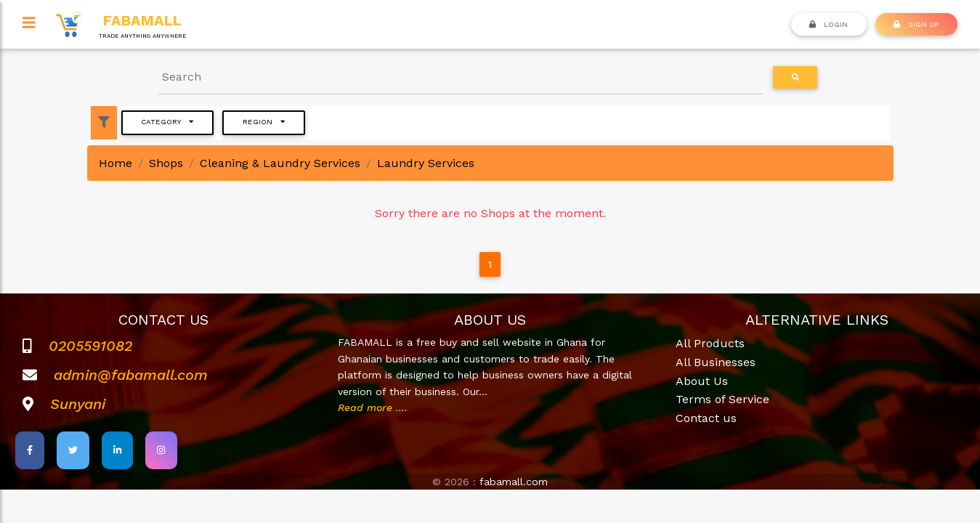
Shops (166, 163)
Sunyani (78, 404)
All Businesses (716, 362)
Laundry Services (426, 163)
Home (116, 163)
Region (264, 121)
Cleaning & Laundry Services (280, 163)
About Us (702, 381)
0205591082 (90, 346)
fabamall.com (514, 482)
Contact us (706, 418)
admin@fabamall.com (131, 375)
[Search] (461, 77)
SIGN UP (916, 24)
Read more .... (373, 408)
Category (167, 121)
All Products (710, 343)
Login (829, 24)
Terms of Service (722, 399)
